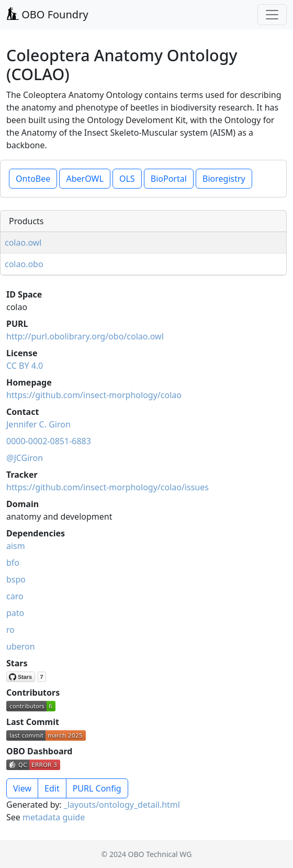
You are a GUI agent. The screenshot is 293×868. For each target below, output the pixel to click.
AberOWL (84, 179)
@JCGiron (25, 458)
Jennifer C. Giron (38, 424)
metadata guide (54, 817)
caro (15, 596)
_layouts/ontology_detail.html (122, 805)
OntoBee (33, 179)
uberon (21, 646)
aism (16, 546)
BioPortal (169, 179)
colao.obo (24, 264)
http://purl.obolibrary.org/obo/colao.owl (85, 336)
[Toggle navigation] (272, 15)
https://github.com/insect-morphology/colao (94, 395)
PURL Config (97, 788)
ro (10, 630)
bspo (16, 579)
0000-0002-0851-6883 (49, 441)
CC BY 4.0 (25, 366)
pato (15, 613)
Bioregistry (224, 179)
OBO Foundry (47, 14)
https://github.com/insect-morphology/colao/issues (108, 487)
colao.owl (23, 243)
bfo (13, 563)
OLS (127, 179)
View (22, 788)
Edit (52, 788)
